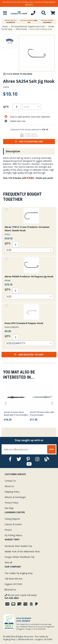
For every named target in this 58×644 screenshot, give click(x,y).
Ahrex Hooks (21, 29)
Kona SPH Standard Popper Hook (24, 323)
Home (5, 26)
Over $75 (29, 21)
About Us (9, 486)
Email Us (10, 590)
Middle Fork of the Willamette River (22, 551)
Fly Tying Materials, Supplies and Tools (28, 26)
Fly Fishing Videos (13, 535)
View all (8, 562)
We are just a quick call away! (21, 597)
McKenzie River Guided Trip (18, 546)
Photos (8, 530)
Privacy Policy (11, 503)
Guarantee (11, 21)
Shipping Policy (12, 492)
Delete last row (18, 121)
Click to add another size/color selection (30, 117)
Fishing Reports (12, 519)
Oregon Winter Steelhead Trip (19, 557)
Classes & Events (13, 524)
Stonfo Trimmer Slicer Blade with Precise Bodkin (16, 414)
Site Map (9, 508)
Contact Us (10, 481)
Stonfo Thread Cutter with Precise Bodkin (42, 414)
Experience (47, 21)
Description (13, 151)
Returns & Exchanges (15, 497)
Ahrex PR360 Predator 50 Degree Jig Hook (29, 276)
